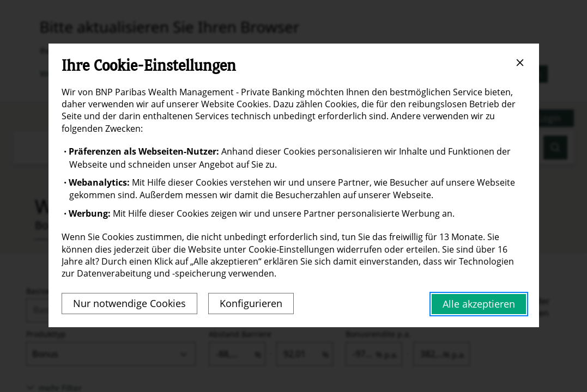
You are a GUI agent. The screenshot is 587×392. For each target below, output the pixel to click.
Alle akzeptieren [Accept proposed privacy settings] (479, 304)
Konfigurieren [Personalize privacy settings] (251, 303)
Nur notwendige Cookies (129, 303)
